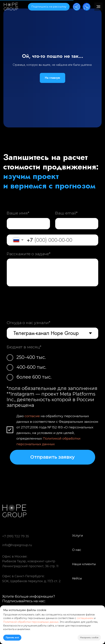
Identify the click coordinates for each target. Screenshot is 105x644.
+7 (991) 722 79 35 (16, 536)
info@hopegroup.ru (17, 545)
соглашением (85, 618)
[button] (49, 7)
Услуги (78, 536)
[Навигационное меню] (98, 7)
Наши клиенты (84, 564)
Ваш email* (66, 213)
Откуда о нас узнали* (28, 323)
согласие (32, 416)
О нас (77, 550)
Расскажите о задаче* (29, 254)
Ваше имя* (18, 213)
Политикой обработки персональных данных (31, 622)
